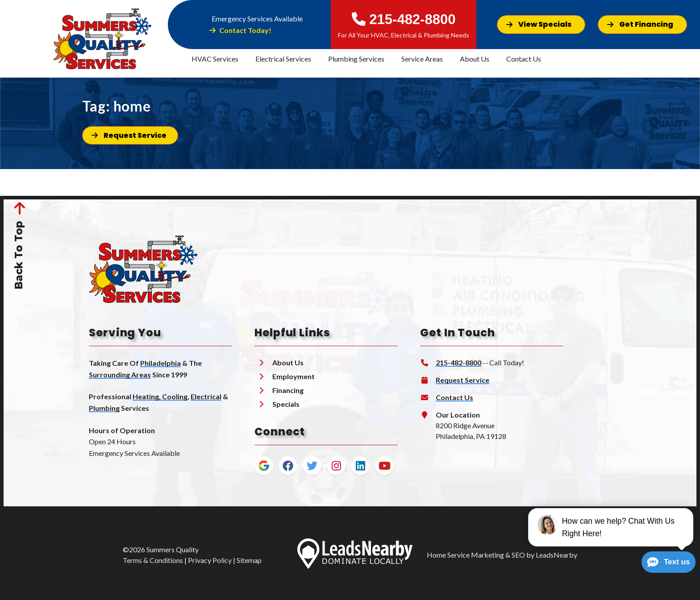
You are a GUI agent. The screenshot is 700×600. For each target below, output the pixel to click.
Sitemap (249, 560)
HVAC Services (215, 59)
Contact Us (524, 59)
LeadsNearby (556, 555)
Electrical (206, 396)
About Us (475, 59)
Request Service (462, 380)
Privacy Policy (210, 560)
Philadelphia (160, 363)
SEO (518, 555)
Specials (286, 404)
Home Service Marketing (465, 555)
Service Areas (422, 59)
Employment (294, 376)
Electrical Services (283, 59)
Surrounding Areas (120, 374)
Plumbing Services (356, 59)
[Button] (541, 24)
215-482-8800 (404, 19)
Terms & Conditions (153, 560)
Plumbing (104, 408)
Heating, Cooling (160, 396)
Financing (288, 390)
